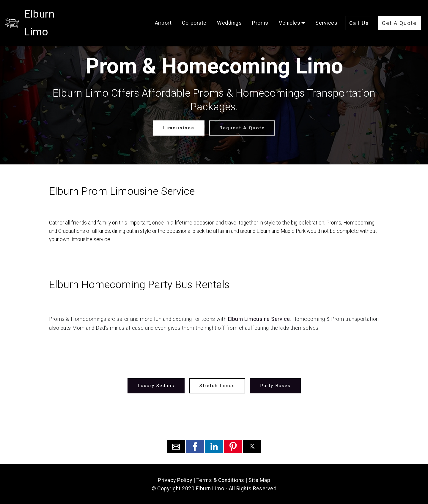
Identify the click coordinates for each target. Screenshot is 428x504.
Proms (260, 14)
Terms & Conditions (220, 480)
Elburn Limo (53, 14)
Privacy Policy (175, 480)
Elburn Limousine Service (259, 319)
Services (326, 14)
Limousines (179, 128)
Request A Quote (241, 128)
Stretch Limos (217, 385)
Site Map (259, 480)
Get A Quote (399, 14)
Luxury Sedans (157, 385)
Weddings (229, 14)
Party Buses (274, 385)
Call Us (359, 14)
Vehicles (289, 14)
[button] (176, 446)
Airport (163, 14)
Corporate (194, 14)
